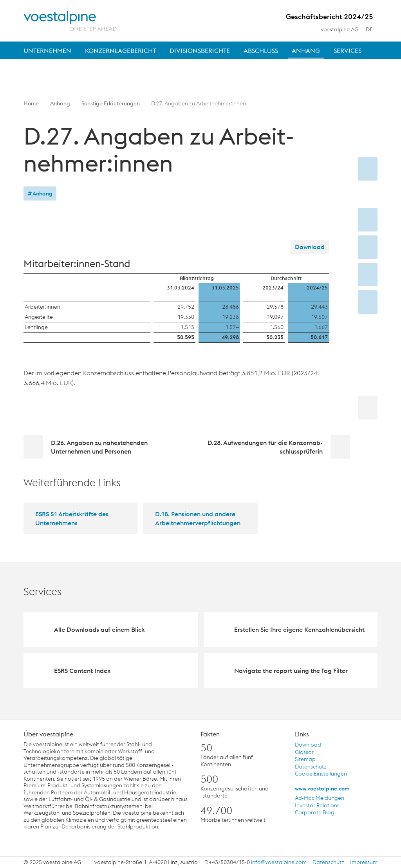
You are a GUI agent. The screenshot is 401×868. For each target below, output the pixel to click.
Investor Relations (317, 806)
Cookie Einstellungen (321, 774)
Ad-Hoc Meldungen (320, 798)
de (374, 30)
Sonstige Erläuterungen (111, 103)
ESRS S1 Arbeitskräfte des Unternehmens (72, 518)
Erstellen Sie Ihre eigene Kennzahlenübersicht (299, 629)
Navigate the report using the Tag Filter (291, 671)
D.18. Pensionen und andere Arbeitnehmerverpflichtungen (198, 518)
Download (310, 247)
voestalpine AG (340, 29)
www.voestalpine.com (322, 789)
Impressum (364, 862)
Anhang (60, 103)
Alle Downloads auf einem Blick (99, 629)
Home (31, 103)
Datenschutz (311, 767)
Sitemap (305, 759)
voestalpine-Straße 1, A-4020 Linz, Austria (146, 862)
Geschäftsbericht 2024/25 (330, 18)
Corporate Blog (315, 813)
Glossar (304, 752)
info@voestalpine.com (279, 862)
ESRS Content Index (82, 671)
